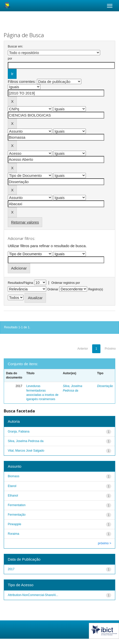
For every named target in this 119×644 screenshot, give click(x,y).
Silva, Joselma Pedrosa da (26, 441)
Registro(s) (96, 289)
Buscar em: (15, 46)
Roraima (13, 534)
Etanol (12, 486)
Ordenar (53, 289)
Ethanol (13, 496)
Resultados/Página (20, 283)
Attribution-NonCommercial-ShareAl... (33, 595)
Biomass (14, 476)
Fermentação (17, 515)
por (10, 59)
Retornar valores (25, 222)
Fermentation (17, 505)
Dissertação (105, 386)
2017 (11, 569)
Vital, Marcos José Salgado (26, 451)
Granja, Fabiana (19, 432)
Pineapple (14, 524)
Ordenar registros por (66, 283)
